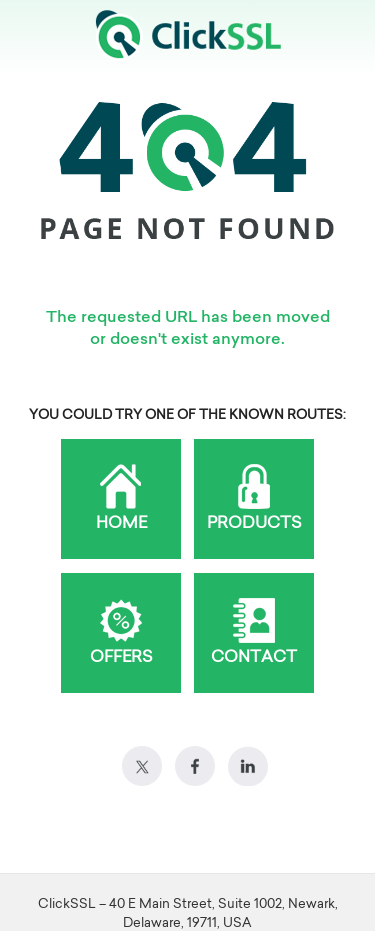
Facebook (195, 766)
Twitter (142, 766)
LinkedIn (248, 766)
